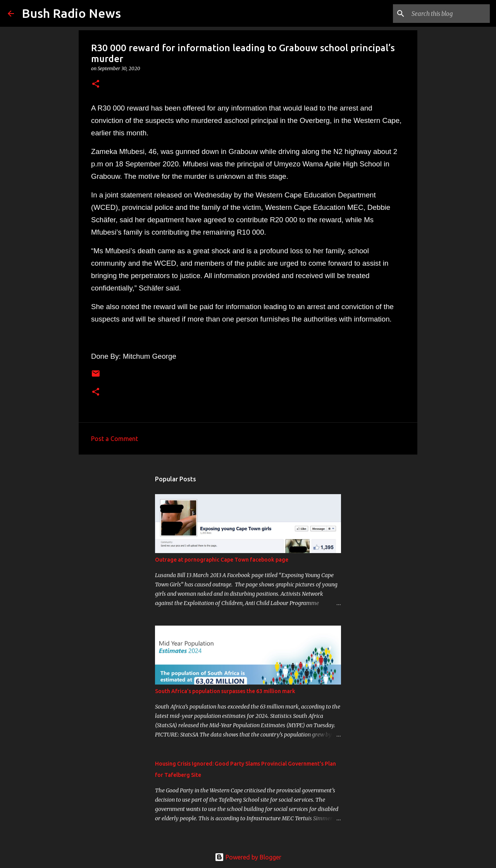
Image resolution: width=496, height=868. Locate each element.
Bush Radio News (71, 13)
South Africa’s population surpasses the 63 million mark (225, 691)
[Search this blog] (449, 14)
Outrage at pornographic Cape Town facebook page (222, 560)
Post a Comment (115, 439)
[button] (96, 84)
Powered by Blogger (248, 857)
